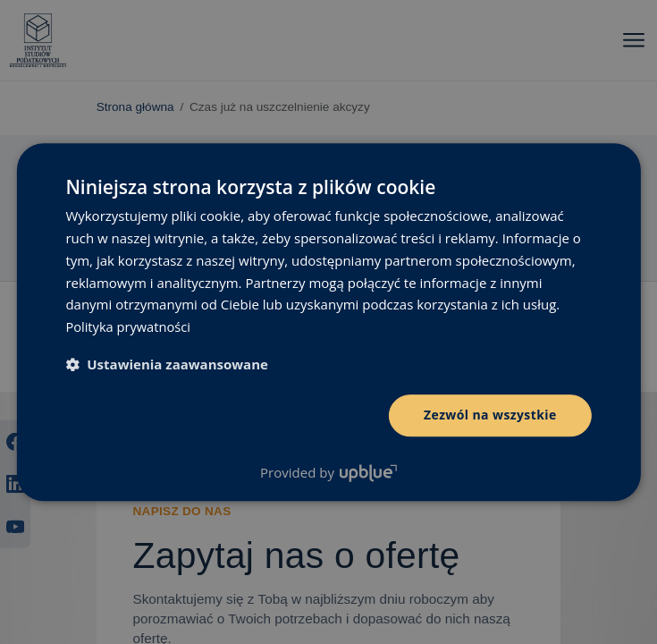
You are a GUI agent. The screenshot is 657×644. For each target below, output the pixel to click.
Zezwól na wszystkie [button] (490, 415)
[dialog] (328, 322)
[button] (167, 364)
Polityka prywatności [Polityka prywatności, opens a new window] (129, 326)
